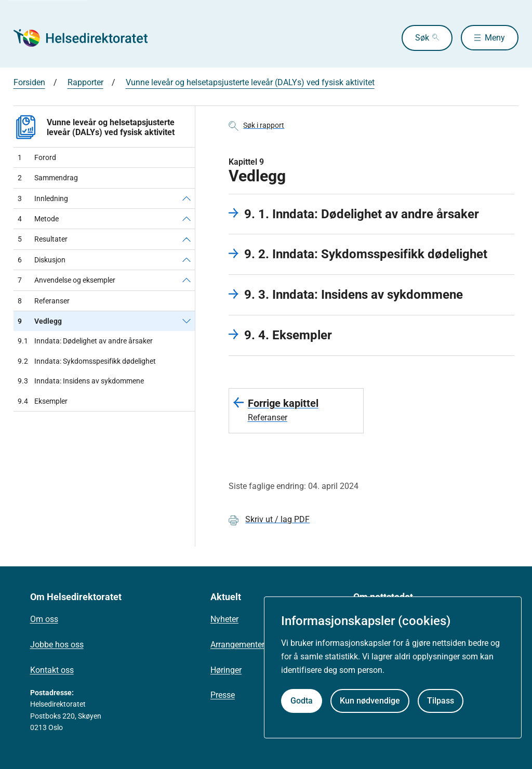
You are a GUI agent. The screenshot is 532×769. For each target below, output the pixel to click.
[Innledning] (187, 198)
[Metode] (187, 219)
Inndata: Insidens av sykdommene (81, 381)
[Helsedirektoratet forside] (88, 38)
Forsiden (29, 82)
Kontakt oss (52, 670)
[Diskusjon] (187, 260)
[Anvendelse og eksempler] (187, 280)
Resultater (43, 239)
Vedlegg (40, 321)
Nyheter (224, 619)
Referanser (44, 301)
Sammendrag (48, 178)
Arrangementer (237, 645)
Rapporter (85, 82)
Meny (495, 38)
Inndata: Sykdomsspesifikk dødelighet (87, 361)
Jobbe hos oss (57, 645)
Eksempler (43, 401)
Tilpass (441, 701)
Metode (38, 219)
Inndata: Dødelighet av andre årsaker (85, 341)
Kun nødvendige (370, 701)
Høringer (226, 670)
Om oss (44, 619)
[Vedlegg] (187, 321)
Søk (422, 38)
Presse (223, 695)
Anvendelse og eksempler (66, 280)
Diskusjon (42, 260)
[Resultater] (187, 239)
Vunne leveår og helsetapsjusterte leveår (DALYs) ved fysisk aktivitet (250, 82)
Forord (37, 157)
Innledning (43, 198)
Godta (302, 701)
